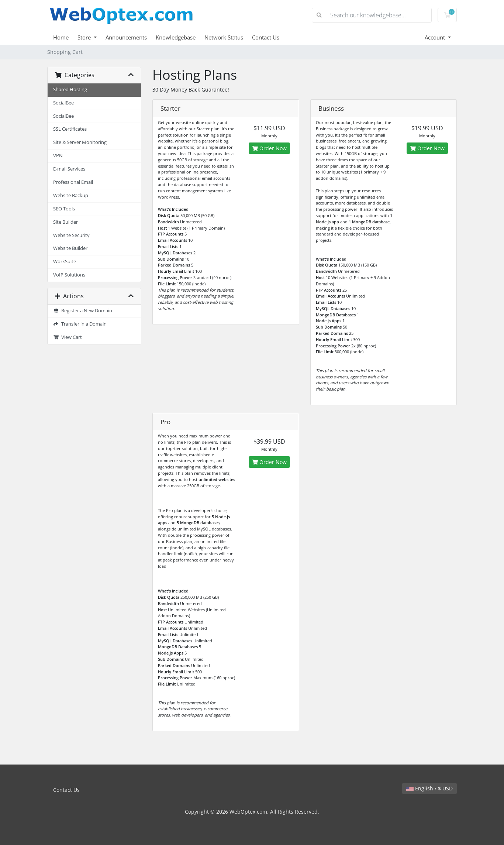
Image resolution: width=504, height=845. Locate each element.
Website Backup (71, 195)
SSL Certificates (70, 129)
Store (85, 37)
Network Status (224, 37)
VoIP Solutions (69, 275)
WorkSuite (65, 262)
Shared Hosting (70, 90)
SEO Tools (64, 209)
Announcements (126, 37)
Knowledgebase (176, 37)
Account (436, 37)
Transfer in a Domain (80, 324)
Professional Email (73, 182)
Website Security (71, 235)
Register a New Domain (83, 311)
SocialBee (63, 103)
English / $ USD (429, 788)
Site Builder (65, 222)
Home (61, 37)
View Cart (68, 337)
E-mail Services (69, 169)
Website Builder (70, 248)
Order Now (269, 148)
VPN (58, 156)
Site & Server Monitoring (80, 142)
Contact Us (266, 37)
